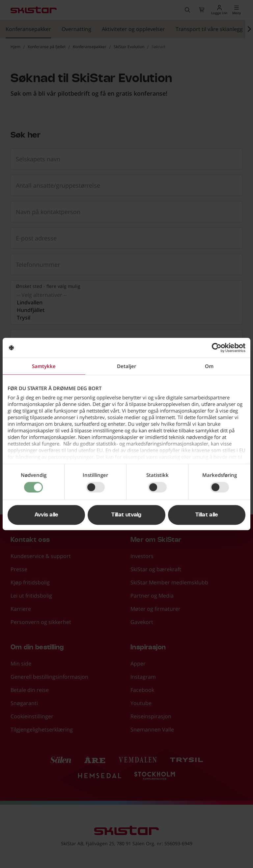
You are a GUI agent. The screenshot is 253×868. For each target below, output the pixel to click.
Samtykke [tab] (44, 366)
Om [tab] (209, 366)
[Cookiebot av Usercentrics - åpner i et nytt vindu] (217, 348)
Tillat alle (207, 515)
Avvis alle (46, 515)
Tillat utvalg (126, 515)
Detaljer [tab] (126, 366)
